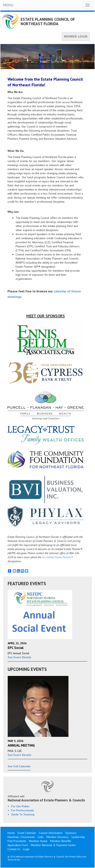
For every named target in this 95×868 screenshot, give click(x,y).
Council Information (51, 833)
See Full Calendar (19, 766)
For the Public (20, 806)
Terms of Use (14, 860)
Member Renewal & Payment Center (53, 845)
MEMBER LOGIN (76, 36)
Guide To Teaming (23, 814)
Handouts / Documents (21, 837)
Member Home (38, 841)
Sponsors (71, 833)
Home (11, 833)
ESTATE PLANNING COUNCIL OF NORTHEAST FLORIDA (48, 22)
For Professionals (23, 810)
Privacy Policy (75, 857)
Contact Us (14, 849)
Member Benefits (61, 841)
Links (41, 837)
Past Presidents (17, 841)
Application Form (18, 845)
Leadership (78, 837)
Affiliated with (47, 798)
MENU (8, 5)
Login (26, 849)
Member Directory (58, 837)
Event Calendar (27, 833)
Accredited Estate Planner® (58, 557)
